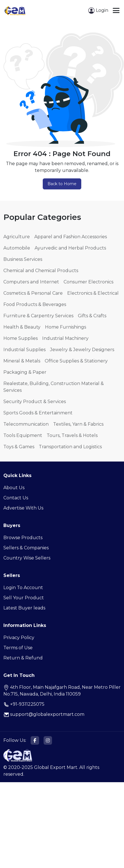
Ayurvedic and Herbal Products (70, 248)
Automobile (17, 248)
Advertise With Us (23, 508)
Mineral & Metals (22, 361)
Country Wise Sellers (27, 558)
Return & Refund (23, 658)
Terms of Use (18, 648)
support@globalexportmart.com (44, 714)
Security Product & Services (35, 402)
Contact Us (16, 498)
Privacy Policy (19, 638)
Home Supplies (21, 338)
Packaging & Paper (25, 372)
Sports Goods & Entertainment (38, 413)
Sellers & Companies (26, 548)
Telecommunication (26, 424)
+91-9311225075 (24, 704)
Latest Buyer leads (24, 608)
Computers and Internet (31, 282)
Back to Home (62, 184)
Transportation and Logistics (70, 447)
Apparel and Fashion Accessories (71, 237)
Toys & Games (19, 447)
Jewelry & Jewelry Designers (82, 350)
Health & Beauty (22, 327)
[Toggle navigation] (116, 10)
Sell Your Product (24, 598)
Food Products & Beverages (35, 304)
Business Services (23, 259)
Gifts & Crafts (92, 316)
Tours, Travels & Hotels (72, 435)
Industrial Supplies (24, 350)
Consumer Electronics (88, 282)
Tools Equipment (23, 435)
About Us (14, 488)
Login (98, 11)
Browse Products (23, 538)
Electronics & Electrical (93, 293)
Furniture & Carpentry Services (38, 316)
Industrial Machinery (65, 338)
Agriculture (17, 237)
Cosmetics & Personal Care (33, 293)
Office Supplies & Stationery (76, 361)
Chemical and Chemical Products (41, 271)
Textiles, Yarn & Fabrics (78, 424)
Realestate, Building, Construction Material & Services (54, 387)
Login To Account (23, 588)
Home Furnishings (66, 327)
